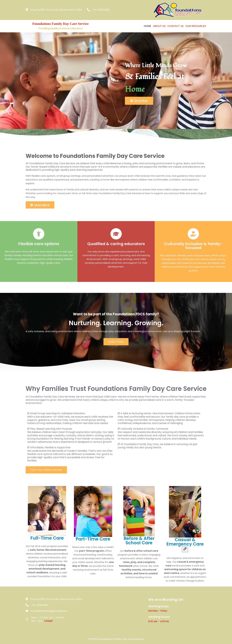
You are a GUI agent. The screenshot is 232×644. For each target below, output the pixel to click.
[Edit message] (185, 549)
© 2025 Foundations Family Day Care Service (116, 639)
